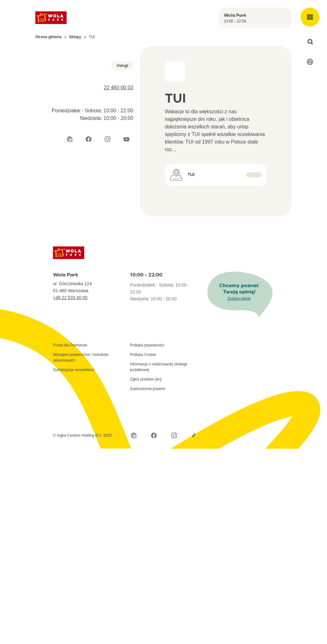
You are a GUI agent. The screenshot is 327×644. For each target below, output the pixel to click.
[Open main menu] (310, 17)
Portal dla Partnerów (70, 359)
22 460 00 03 (118, 171)
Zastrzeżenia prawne (147, 403)
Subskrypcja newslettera (73, 384)
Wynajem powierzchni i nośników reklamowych (81, 371)
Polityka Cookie (143, 369)
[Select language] (310, 62)
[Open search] (310, 42)
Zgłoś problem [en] (146, 393)
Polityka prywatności (147, 359)
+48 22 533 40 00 (70, 311)
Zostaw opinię (239, 312)
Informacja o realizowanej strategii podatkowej (158, 381)
